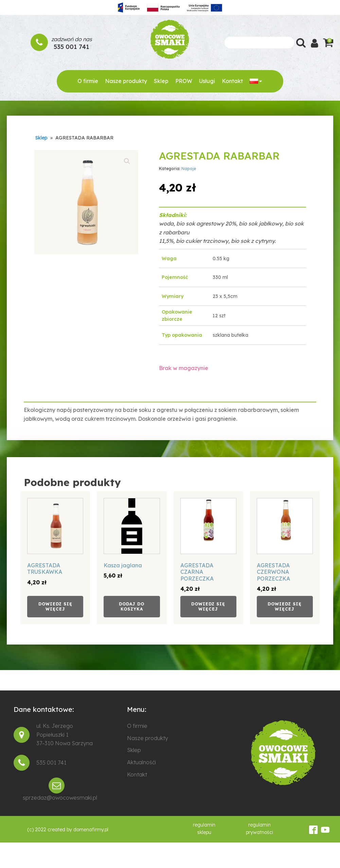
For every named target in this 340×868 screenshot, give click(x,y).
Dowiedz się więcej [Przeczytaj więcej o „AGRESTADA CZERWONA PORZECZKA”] (285, 606)
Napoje (189, 169)
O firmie (88, 81)
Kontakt (232, 81)
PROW (184, 81)
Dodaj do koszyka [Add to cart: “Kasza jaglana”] (132, 606)
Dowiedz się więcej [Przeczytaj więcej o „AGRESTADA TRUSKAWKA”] (55, 606)
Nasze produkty (126, 81)
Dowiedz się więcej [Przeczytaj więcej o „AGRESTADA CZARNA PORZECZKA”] (208, 606)
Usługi (207, 81)
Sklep (161, 81)
